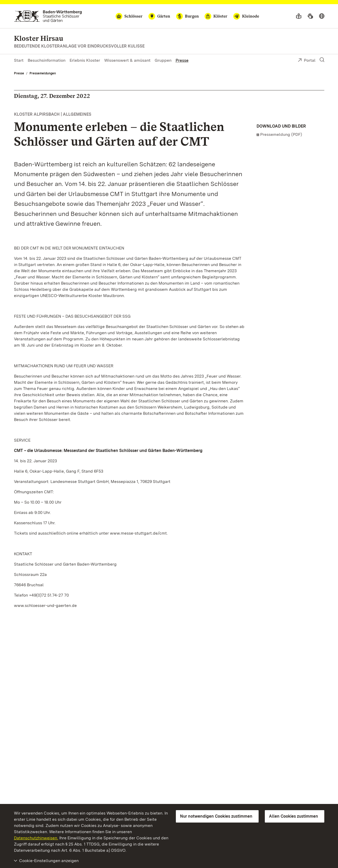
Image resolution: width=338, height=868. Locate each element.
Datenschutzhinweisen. (36, 838)
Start (19, 60)
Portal (307, 61)
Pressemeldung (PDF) (281, 134)
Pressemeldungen (43, 73)
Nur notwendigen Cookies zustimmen (216, 816)
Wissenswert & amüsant (127, 60)
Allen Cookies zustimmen (294, 816)
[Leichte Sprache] (299, 16)
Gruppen (163, 60)
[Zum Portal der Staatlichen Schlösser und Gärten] (48, 16)
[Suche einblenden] (322, 60)
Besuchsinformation (47, 60)
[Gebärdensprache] (310, 16)
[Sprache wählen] (322, 16)
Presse (182, 60)
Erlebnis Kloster (85, 60)
